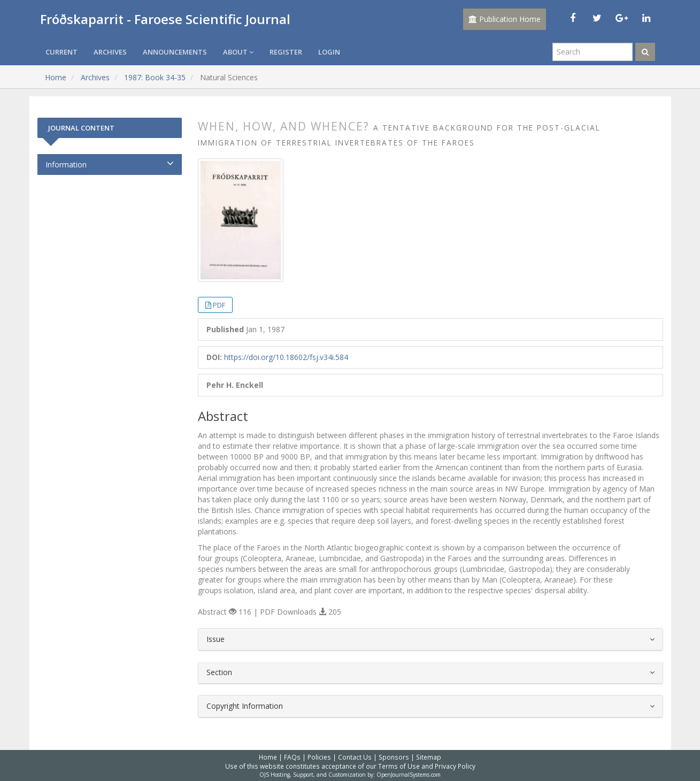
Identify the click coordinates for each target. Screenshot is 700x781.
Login (329, 52)
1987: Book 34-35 (155, 77)
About (238, 52)
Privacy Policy (455, 766)
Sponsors (394, 757)
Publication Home (505, 19)
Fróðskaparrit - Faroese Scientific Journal (165, 19)
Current (61, 52)
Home (56, 77)
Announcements (175, 52)
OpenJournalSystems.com (409, 775)
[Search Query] (593, 52)
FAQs (292, 757)
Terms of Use (399, 766)
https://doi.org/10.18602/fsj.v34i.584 (286, 357)
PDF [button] (219, 305)
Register (286, 52)
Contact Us (355, 757)
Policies (319, 757)
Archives (110, 52)
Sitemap (429, 757)
